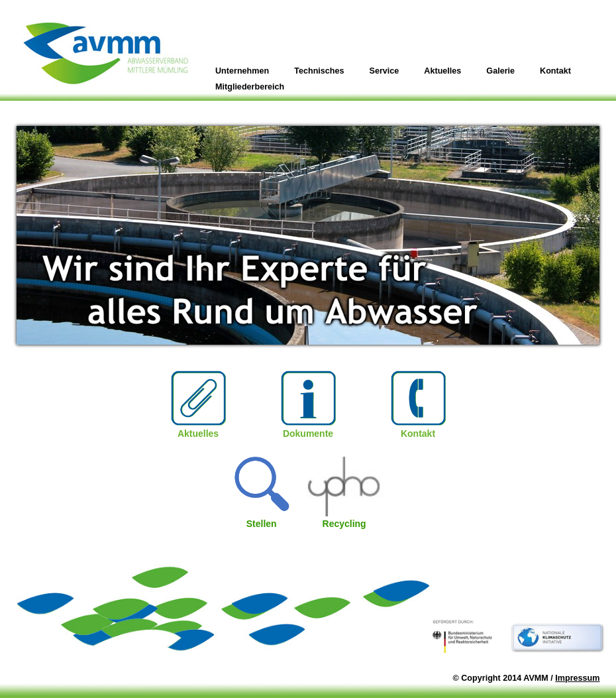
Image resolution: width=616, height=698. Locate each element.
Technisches (319, 71)
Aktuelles (442, 71)
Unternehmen (242, 71)
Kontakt (555, 71)
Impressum (577, 678)
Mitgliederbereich (250, 87)
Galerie (500, 71)
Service (385, 71)
